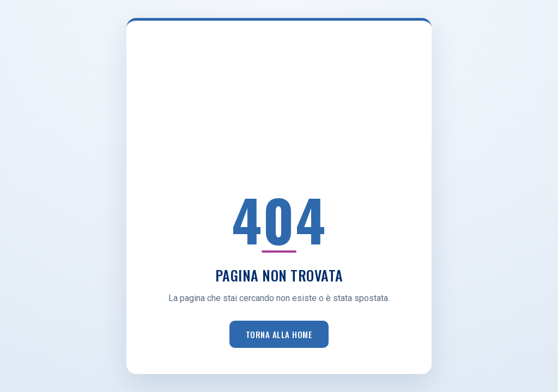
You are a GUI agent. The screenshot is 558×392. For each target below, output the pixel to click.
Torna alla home (279, 334)
